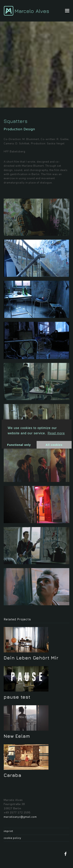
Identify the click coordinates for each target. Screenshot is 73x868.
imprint (8, 831)
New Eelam (17, 736)
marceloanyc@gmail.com (20, 817)
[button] (67, 11)
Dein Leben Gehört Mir (31, 658)
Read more (56, 433)
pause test (17, 697)
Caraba (13, 775)
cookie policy (12, 838)
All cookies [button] (54, 445)
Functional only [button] (19, 445)
